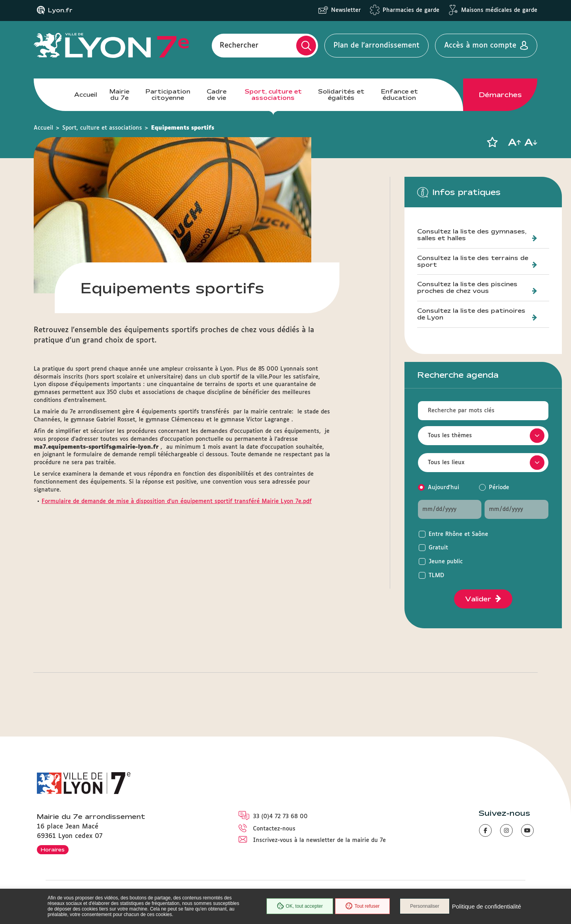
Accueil (86, 95)
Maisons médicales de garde (499, 10)
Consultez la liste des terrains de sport (473, 261)
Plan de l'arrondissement (377, 46)
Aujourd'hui (444, 488)
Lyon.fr (60, 10)
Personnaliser (424, 906)
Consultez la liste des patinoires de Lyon (471, 314)
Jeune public (446, 562)
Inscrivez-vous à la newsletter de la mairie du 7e (319, 840)
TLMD (436, 576)
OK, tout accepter (300, 906)
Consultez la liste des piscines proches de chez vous (467, 288)
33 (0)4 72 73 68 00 (280, 817)
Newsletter (346, 10)
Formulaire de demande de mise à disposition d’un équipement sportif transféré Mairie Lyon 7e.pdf (177, 501)
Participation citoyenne (168, 95)
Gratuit (438, 548)
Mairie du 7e (119, 95)
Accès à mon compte (480, 46)
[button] (492, 142)
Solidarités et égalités (341, 95)
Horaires (53, 849)
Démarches (500, 95)
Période (499, 488)
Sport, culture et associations (273, 95)
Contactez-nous (274, 829)
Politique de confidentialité (487, 906)
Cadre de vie (217, 95)
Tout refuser (362, 906)
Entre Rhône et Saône (458, 534)
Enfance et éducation (400, 95)
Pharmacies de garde (411, 10)
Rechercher (239, 46)
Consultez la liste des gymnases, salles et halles (472, 235)
